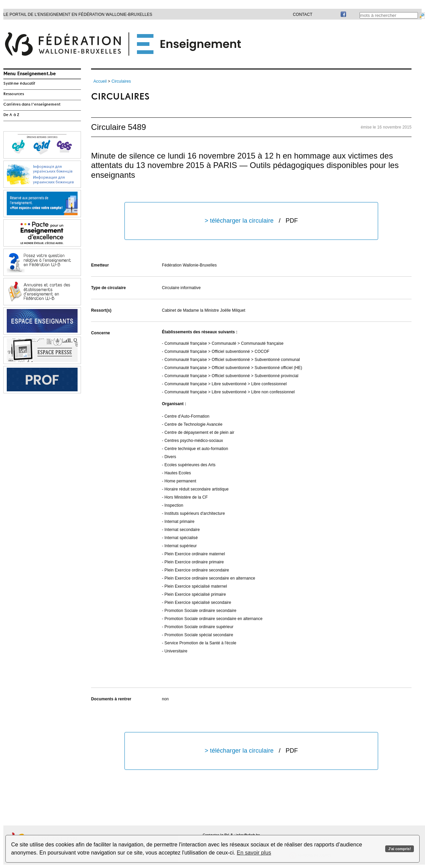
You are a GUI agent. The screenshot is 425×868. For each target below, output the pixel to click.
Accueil (100, 81)
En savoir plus (254, 853)
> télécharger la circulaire (251, 221)
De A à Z (11, 115)
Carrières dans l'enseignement (32, 105)
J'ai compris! (400, 849)
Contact (303, 15)
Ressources (14, 94)
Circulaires (121, 81)
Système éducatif (19, 84)
